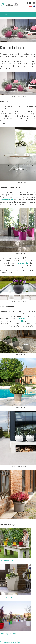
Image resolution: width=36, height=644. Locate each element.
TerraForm (17, 642)
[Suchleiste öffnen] (33, 14)
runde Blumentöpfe (8, 642)
